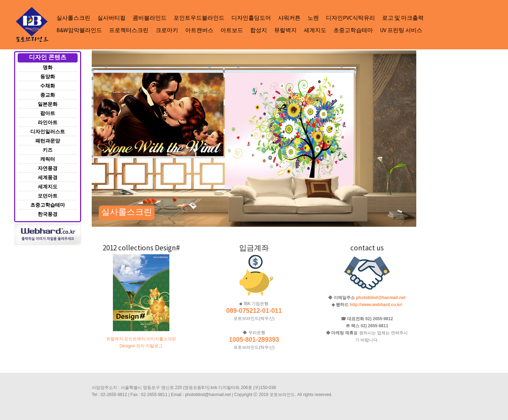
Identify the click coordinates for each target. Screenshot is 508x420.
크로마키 (167, 30)
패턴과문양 (48, 141)
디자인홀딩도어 (251, 18)
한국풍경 (48, 214)
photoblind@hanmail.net (381, 298)
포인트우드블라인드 (199, 18)
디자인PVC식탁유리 (350, 18)
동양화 (48, 77)
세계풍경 (48, 177)
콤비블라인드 (150, 18)
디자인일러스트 (48, 132)
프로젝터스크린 (129, 30)
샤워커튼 (289, 18)
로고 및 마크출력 (403, 18)
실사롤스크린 (73, 18)
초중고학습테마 (353, 30)
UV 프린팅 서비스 (401, 30)
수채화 (48, 86)
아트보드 (232, 30)
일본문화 (48, 104)
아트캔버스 (199, 30)
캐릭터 (48, 159)
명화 (48, 67)
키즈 (48, 150)
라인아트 (48, 122)
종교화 (48, 95)
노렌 (313, 18)
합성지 (259, 30)
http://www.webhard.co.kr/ (376, 305)
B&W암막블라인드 (79, 30)
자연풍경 (48, 168)
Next (103, 57)
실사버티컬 (111, 18)
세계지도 (315, 30)
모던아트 (48, 196)
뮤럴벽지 (285, 30)
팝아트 (48, 113)
